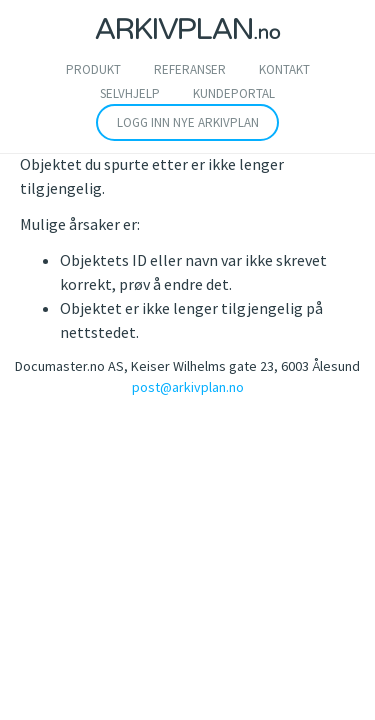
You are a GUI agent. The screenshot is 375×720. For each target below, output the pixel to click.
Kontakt (284, 69)
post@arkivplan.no (188, 387)
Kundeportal (234, 93)
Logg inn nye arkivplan (188, 122)
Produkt (93, 69)
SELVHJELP (130, 93)
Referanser (190, 69)
